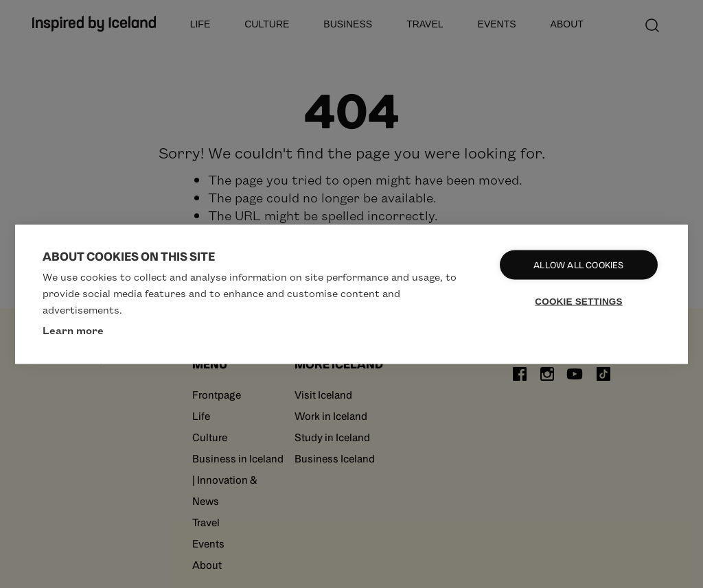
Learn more (73, 329)
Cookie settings (579, 301)
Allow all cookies (578, 264)
